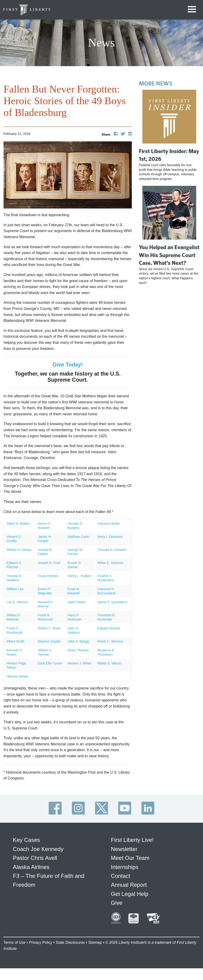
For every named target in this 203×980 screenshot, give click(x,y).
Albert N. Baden (18, 524)
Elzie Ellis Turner (50, 663)
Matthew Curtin (78, 537)
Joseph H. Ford (49, 563)
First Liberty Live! (132, 840)
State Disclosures (70, 942)
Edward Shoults (109, 628)
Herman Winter (18, 676)
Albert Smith (15, 641)
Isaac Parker (77, 602)
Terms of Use (15, 942)
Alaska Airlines (31, 867)
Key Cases (26, 840)
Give (117, 903)
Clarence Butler (109, 524)
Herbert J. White (79, 663)
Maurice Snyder (49, 641)
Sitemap (95, 942)
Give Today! (68, 365)
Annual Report (129, 885)
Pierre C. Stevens (110, 641)
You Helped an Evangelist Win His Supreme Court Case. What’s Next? (169, 255)
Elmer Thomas (78, 650)
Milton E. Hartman (111, 563)
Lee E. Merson (17, 602)
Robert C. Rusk (49, 628)
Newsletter (124, 849)
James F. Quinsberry (112, 602)
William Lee (15, 589)
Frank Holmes (48, 576)
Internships (125, 867)
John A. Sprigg (78, 641)
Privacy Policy (41, 942)
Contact (121, 876)
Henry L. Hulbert (79, 576)
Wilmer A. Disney (19, 550)
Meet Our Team (130, 858)
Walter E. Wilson (109, 663)
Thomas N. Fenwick (112, 550)
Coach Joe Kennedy (38, 849)
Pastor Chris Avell (35, 858)
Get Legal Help (130, 894)
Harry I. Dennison (110, 537)
